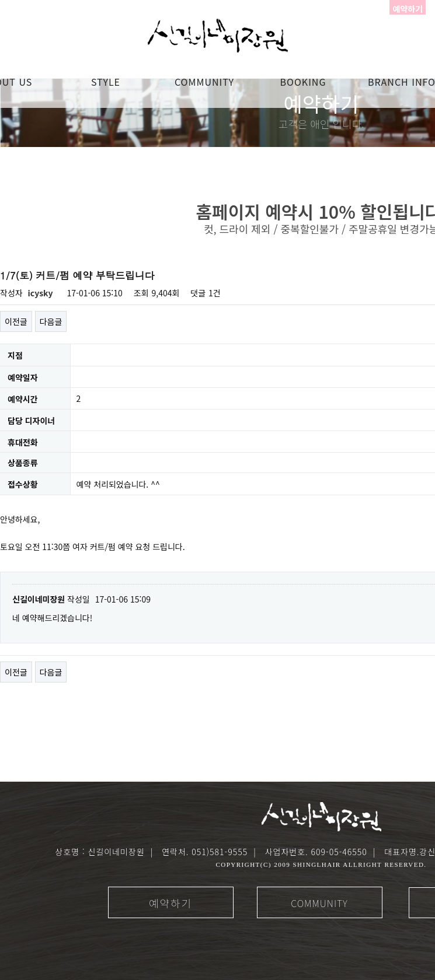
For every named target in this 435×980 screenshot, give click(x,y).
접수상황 (23, 485)
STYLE (106, 82)
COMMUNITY (204, 82)
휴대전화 (23, 442)
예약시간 (23, 399)
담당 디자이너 (31, 421)
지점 (15, 356)
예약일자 (23, 377)
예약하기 (170, 903)
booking (303, 82)
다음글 (51, 321)
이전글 (16, 321)
